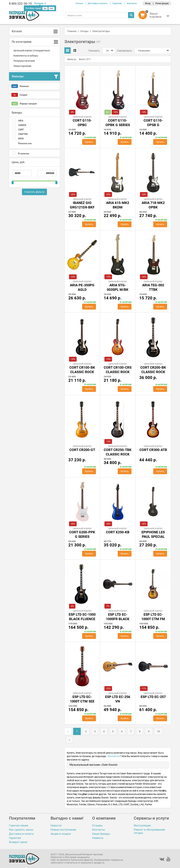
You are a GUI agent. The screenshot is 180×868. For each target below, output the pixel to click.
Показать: (94, 51)
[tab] (35, 31)
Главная (72, 31)
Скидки (19, 95)
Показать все (25, 143)
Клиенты (98, 838)
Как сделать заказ (21, 830)
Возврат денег (18, 842)
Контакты (132, 3)
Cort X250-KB (118, 532)
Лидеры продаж (24, 104)
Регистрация (162, 3)
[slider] (13, 181)
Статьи (79, 3)
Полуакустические (24, 61)
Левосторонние (22, 66)
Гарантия (117, 3)
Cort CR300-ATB (153, 450)
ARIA (21, 121)
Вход (148, 3)
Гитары (84, 31)
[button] (155, 16)
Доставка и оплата (98, 3)
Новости (56, 826)
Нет (52, 8)
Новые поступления (63, 830)
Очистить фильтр (34, 192)
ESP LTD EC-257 (153, 697)
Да (45, 8)
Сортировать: (125, 51)
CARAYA (22, 125)
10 (158, 731)
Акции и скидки (61, 834)
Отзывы (97, 826)
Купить (89, 142)
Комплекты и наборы (26, 56)
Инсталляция (142, 826)
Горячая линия (19, 826)
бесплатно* (114, 756)
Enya (21, 138)
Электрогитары (101, 31)
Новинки (20, 86)
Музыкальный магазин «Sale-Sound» (94, 765)
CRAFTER (23, 134)
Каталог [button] (17, 31)
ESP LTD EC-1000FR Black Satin (118, 619)
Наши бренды (101, 834)
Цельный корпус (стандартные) (32, 50)
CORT (21, 130)
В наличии (24, 153)
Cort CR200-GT (82, 450)
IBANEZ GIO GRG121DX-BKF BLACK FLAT (82, 207)
